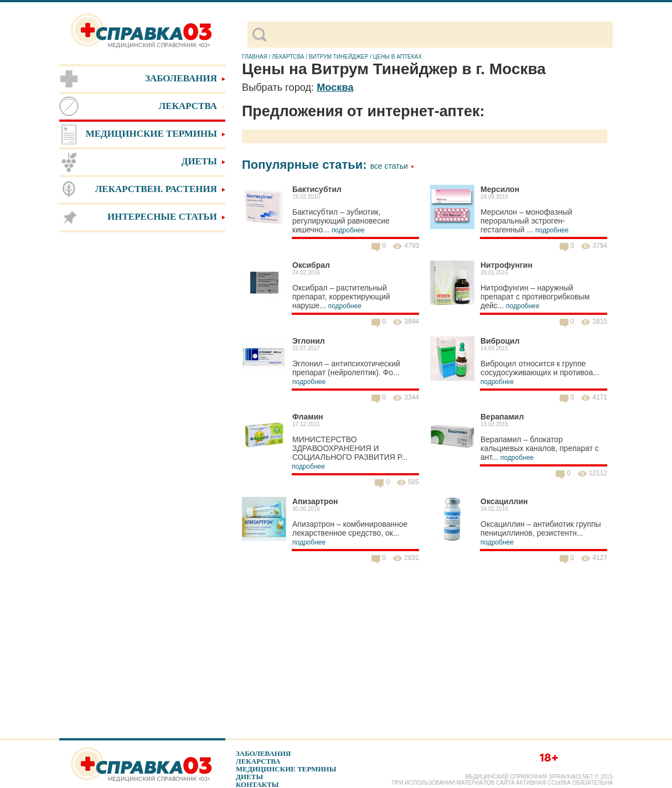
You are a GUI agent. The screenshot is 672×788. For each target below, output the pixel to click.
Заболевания (263, 753)
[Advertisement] (142, 409)
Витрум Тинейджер (339, 57)
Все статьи (392, 166)
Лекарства (258, 761)
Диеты (249, 777)
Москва (335, 87)
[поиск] (439, 35)
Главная (255, 57)
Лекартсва (288, 57)
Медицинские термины (286, 769)
